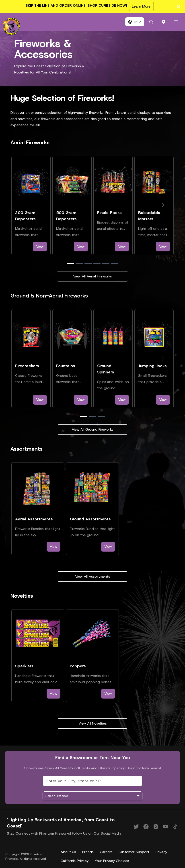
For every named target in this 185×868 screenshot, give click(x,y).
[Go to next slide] (163, 205)
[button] (135, 22)
